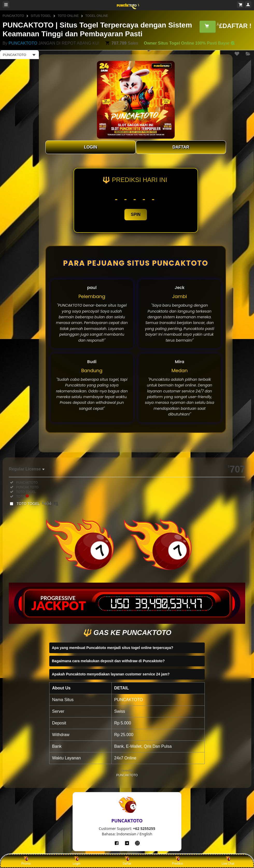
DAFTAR (181, 147)
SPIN (136, 214)
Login (76, 861)
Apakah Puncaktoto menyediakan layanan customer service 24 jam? (111, 674)
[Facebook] (117, 843)
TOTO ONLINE (68, 16)
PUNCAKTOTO (13, 16)
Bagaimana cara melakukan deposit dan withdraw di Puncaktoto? (108, 661)
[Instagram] (137, 843)
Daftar (127, 861)
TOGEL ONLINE (97, 16)
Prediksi (177, 861)
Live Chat (228, 861)
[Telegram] (127, 843)
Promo (26, 861)
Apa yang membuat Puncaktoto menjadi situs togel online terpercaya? (112, 648)
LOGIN (91, 147)
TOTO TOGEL (37, 504)
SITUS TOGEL (41, 16)
